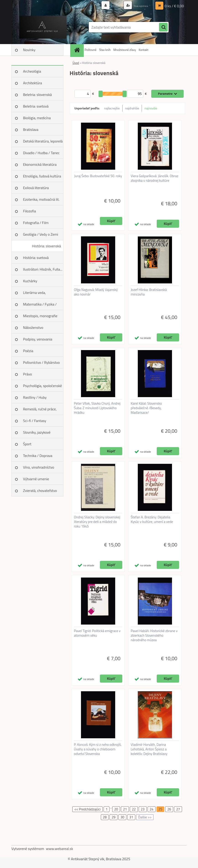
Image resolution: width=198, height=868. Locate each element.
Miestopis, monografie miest (40, 317)
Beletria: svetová (36, 106)
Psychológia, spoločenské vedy (42, 387)
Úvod (76, 63)
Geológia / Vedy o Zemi (41, 234)
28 (105, 817)
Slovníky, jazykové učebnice (37, 434)
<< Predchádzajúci (87, 809)
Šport (27, 444)
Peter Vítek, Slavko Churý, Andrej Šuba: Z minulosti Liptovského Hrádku (97, 408)
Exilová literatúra (36, 188)
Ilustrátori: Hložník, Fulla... (43, 269)
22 (134, 809)
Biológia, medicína (37, 118)
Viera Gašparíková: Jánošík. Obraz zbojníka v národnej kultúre (155, 178)
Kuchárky (30, 281)
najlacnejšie (112, 108)
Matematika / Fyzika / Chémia (40, 306)
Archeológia (32, 71)
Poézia (28, 351)
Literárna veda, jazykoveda (34, 294)
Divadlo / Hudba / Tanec (41, 153)
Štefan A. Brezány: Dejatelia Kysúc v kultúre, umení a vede (152, 520)
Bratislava (31, 129)
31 (131, 817)
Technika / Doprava (38, 456)
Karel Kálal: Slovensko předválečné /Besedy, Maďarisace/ (146, 408)
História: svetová (36, 258)
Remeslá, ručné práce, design (40, 411)
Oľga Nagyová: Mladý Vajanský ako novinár (96, 292)
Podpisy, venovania (38, 339)
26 (169, 809)
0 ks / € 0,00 (174, 6)
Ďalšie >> (145, 817)
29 (113, 817)
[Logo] (43, 27)
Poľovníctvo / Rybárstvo (41, 362)
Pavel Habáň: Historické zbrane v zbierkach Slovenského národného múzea (154, 636)
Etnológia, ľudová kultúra (42, 176)
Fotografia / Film (36, 223)
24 (152, 809)
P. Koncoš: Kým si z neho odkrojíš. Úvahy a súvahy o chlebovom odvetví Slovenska (98, 749)
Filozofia (30, 211)
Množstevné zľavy (125, 50)
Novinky (29, 50)
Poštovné (91, 50)
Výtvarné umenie (36, 479)
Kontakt (144, 50)
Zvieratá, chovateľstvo (40, 491)
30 (122, 817)
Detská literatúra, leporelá (43, 141)
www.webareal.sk (60, 849)
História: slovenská (46, 246)
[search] (163, 27)
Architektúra (33, 83)
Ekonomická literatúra (40, 164)
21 (125, 809)
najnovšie (151, 108)
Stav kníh (105, 50)
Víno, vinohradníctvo (39, 467)
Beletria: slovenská (37, 95)
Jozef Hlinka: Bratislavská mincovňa (149, 292)
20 (116, 809)
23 (143, 809)
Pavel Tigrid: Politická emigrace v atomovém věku (97, 633)
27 (178, 809)
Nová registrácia (137, 6)
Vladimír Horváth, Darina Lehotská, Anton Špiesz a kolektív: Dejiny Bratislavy (149, 749)
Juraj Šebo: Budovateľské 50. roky (98, 176)
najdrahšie (132, 108)
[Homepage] (78, 50)
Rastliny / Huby (35, 397)
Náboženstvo (33, 327)
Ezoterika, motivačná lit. (41, 199)
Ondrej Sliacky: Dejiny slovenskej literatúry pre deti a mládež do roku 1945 (97, 522)
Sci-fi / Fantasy (35, 421)
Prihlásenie (106, 6)
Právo (27, 374)
